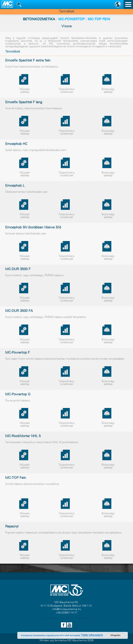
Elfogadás (115, 635)
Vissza (67, 26)
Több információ (92, 635)
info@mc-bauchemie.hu (67, 609)
